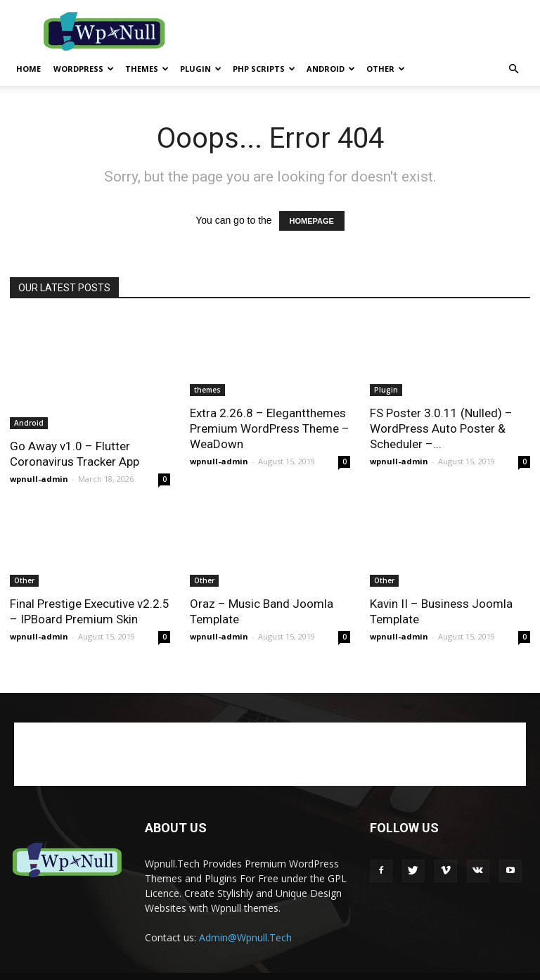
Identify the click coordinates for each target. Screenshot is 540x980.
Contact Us (475, 967)
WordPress (84, 69)
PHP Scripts (264, 69)
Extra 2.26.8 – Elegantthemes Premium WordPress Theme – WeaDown (270, 428)
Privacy (354, 967)
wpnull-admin (39, 446)
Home (28, 69)
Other (386, 69)
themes (147, 69)
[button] (513, 69)
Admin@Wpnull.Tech (245, 919)
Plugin (201, 69)
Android (331, 69)
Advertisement (410, 967)
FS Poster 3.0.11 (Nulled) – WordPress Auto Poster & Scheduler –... (441, 428)
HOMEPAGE (312, 221)
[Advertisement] (365, 31)
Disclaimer (305, 967)
